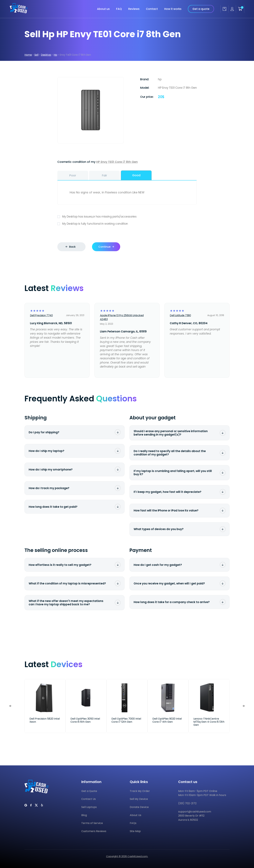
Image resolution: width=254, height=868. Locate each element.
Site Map (135, 831)
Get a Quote (89, 791)
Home (28, 55)
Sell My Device (139, 799)
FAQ (119, 9)
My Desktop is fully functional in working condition (127, 224)
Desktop (46, 55)
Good (136, 175)
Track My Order (140, 791)
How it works (173, 9)
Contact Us (89, 799)
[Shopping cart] (240, 9)
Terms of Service (92, 823)
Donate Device (139, 807)
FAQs (133, 823)
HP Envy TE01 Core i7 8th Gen (117, 162)
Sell (36, 55)
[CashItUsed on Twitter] (36, 805)
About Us (136, 815)
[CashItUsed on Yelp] (42, 805)
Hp (55, 55)
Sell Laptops (89, 807)
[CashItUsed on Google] (26, 805)
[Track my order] (224, 9)
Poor (73, 175)
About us (103, 9)
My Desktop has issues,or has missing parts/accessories (127, 217)
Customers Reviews (94, 831)
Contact (152, 9)
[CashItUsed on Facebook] (31, 805)
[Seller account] (232, 9)
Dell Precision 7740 (41, 315)
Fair (104, 175)
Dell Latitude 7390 (180, 315)
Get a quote (201, 9)
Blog (84, 815)
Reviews (134, 9)
